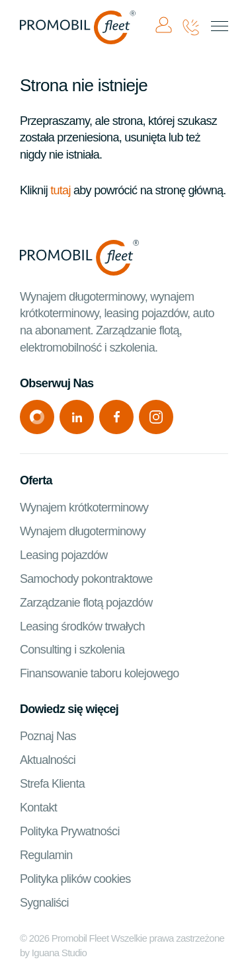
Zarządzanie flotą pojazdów (86, 603)
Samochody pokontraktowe (86, 579)
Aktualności (48, 760)
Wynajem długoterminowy (83, 531)
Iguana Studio (59, 953)
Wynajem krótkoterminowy (84, 508)
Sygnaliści (44, 903)
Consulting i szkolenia (72, 650)
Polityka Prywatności (70, 831)
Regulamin (46, 855)
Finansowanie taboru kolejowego (100, 673)
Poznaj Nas (48, 736)
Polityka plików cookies (75, 879)
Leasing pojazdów (64, 555)
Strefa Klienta (52, 784)
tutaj (60, 190)
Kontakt (38, 808)
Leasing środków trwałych (82, 626)
